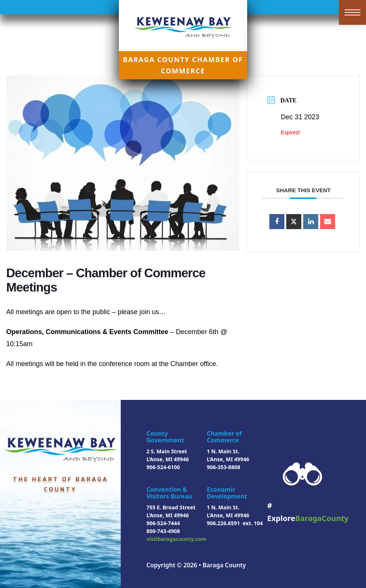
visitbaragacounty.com (176, 539)
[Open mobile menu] (352, 12)
